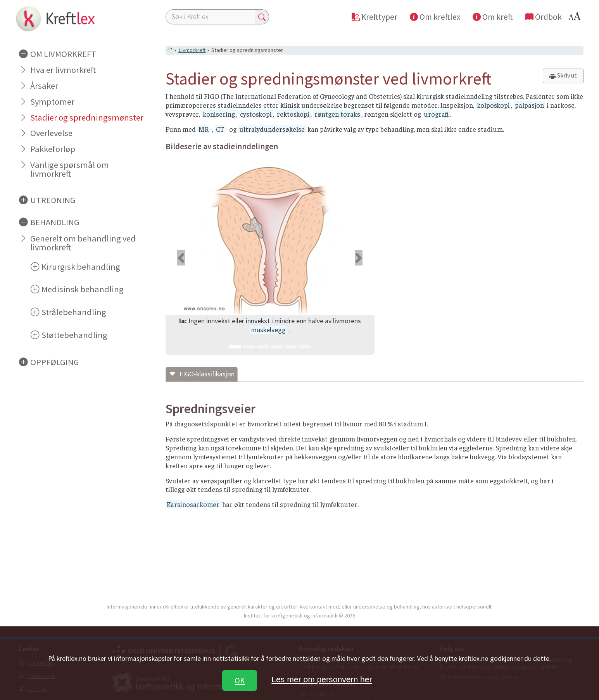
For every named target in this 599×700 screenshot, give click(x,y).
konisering (219, 114)
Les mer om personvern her (322, 679)
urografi (436, 114)
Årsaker (44, 86)
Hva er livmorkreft (63, 70)
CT (220, 129)
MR (204, 129)
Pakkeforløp (53, 149)
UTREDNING (53, 200)
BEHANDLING (55, 222)
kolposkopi (493, 105)
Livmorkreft (192, 50)
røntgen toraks (337, 114)
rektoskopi (293, 114)
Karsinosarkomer (193, 504)
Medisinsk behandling (83, 289)
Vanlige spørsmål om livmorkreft (70, 169)
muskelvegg (268, 330)
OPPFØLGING (55, 362)
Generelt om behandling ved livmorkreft (83, 243)
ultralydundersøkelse (272, 129)
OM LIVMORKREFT (63, 54)
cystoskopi (256, 114)
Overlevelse (51, 133)
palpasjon (529, 105)
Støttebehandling (74, 335)
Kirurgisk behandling (81, 267)
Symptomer (52, 102)
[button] (181, 258)
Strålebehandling (74, 312)
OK (240, 680)
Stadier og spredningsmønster (87, 117)
